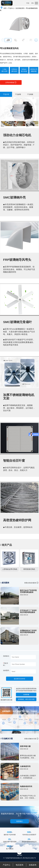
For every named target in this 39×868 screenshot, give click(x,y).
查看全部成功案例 (30, 583)
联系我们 (20, 821)
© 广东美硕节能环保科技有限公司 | (13, 858)
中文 (28, 3)
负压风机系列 (20, 8)
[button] (36, 40)
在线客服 (26, 695)
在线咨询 (33, 865)
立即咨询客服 (11, 82)
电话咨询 (20, 865)
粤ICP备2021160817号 (29, 858)
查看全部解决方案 (30, 739)
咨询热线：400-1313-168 (26, 699)
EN (32, 3)
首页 (5, 8)
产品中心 (11, 8)
